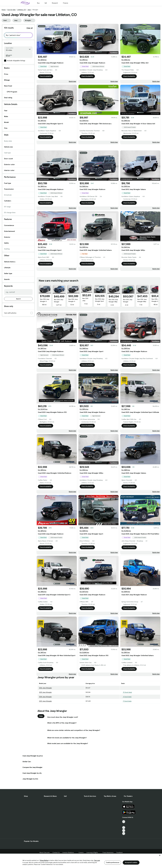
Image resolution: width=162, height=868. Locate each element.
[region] (81, 861)
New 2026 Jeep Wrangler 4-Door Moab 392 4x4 (45, 331)
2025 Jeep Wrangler (45, 721)
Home (4, 10)
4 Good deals (126, 725)
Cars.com (97, 860)
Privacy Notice (44, 860)
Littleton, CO (22, 10)
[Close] (160, 855)
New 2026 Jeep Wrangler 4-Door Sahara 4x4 (86, 332)
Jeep (29, 10)
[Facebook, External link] (124, 850)
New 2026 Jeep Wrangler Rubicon (59, 330)
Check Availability (46, 76)
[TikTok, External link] (124, 847)
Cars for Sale (11, 10)
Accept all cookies (131, 862)
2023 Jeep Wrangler (45, 730)
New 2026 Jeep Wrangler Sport (100, 329)
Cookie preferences (113, 862)
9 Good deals (126, 730)
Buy (38, 3)
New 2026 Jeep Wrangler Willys (113, 329)
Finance (66, 3)
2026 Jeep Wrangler (45, 717)
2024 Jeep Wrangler (45, 725)
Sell (46, 3)
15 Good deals (127, 721)
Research (55, 3)
